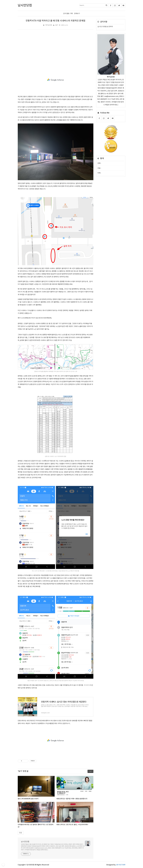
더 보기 (90, 771)
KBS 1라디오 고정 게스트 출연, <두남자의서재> (72, 825)
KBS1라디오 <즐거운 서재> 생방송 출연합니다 (72, 799)
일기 (57, 25)
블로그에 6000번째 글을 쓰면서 (28, 799)
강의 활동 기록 (68, 14)
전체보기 (77, 14)
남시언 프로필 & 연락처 (105, 27)
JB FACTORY (121, 865)
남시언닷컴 (25, 842)
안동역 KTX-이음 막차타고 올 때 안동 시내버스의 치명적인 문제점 (56, 21)
